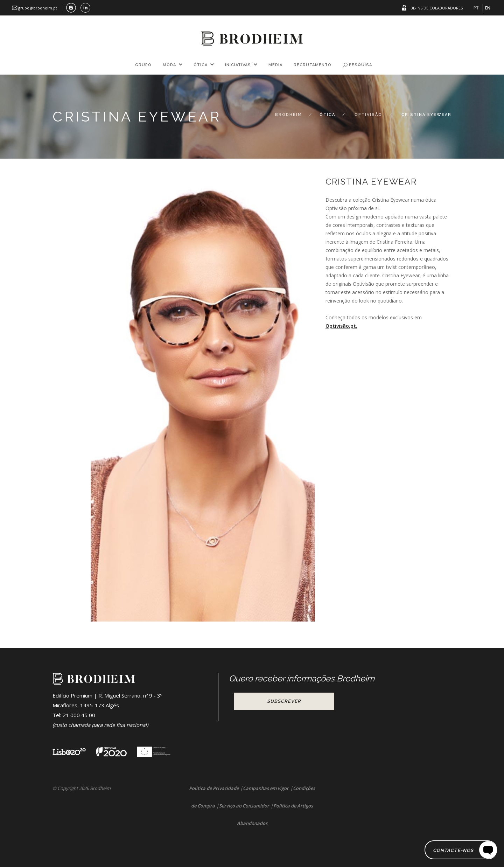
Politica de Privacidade (214, 788)
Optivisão (368, 115)
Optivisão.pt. (341, 326)
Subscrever (284, 701)
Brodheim (289, 115)
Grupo (143, 65)
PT (476, 8)
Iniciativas (238, 65)
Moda (169, 65)
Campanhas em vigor (266, 788)
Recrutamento (313, 65)
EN (488, 8)
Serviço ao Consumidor (244, 806)
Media (275, 65)
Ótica (201, 65)
